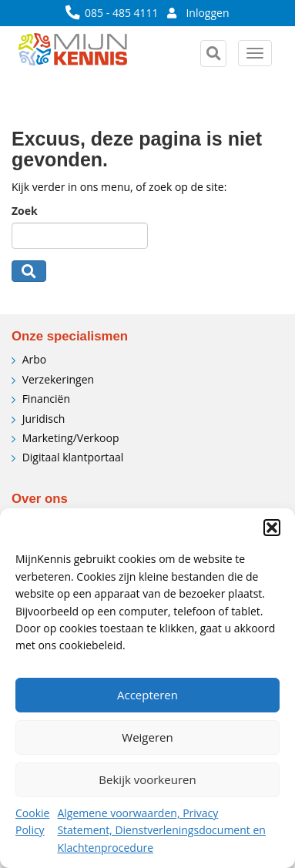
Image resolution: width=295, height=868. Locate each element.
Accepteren (147, 695)
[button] (272, 528)
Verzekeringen (58, 379)
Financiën (46, 399)
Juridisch (44, 419)
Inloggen (198, 13)
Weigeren (147, 737)
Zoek (25, 211)
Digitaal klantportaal (73, 457)
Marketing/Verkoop (71, 438)
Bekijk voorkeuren (147, 779)
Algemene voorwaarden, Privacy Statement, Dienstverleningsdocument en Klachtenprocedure (161, 830)
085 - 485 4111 (113, 13)
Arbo (35, 359)
